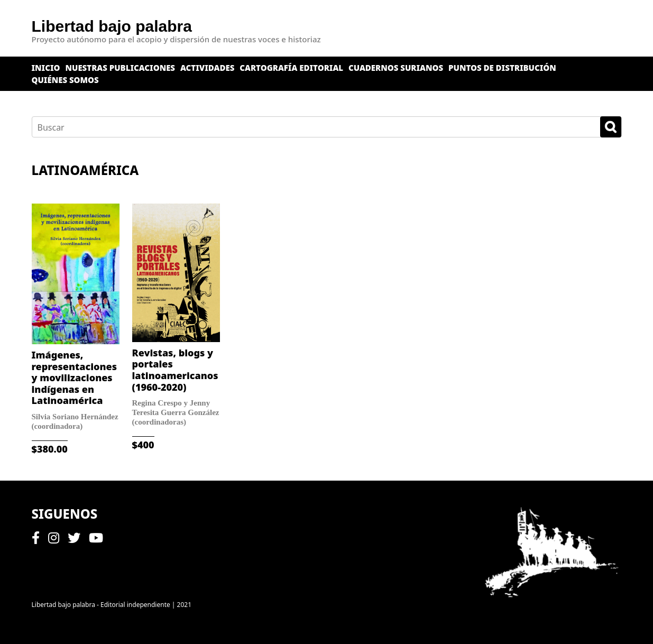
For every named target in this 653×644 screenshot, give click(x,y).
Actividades (207, 68)
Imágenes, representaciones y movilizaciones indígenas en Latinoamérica (74, 378)
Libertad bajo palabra (112, 26)
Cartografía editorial (291, 68)
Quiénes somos (65, 80)
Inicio (46, 68)
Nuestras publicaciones (121, 68)
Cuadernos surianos (396, 68)
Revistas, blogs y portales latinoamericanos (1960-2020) (175, 370)
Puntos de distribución (502, 68)
